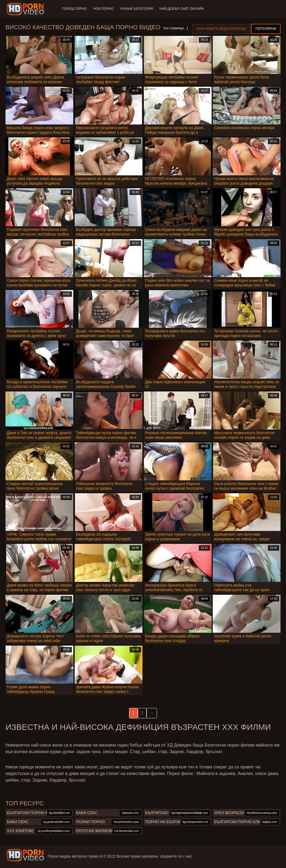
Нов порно (103, 9)
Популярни (266, 29)
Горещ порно (75, 9)
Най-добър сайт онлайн (182, 9)
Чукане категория (136, 9)
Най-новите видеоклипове (221, 29)
